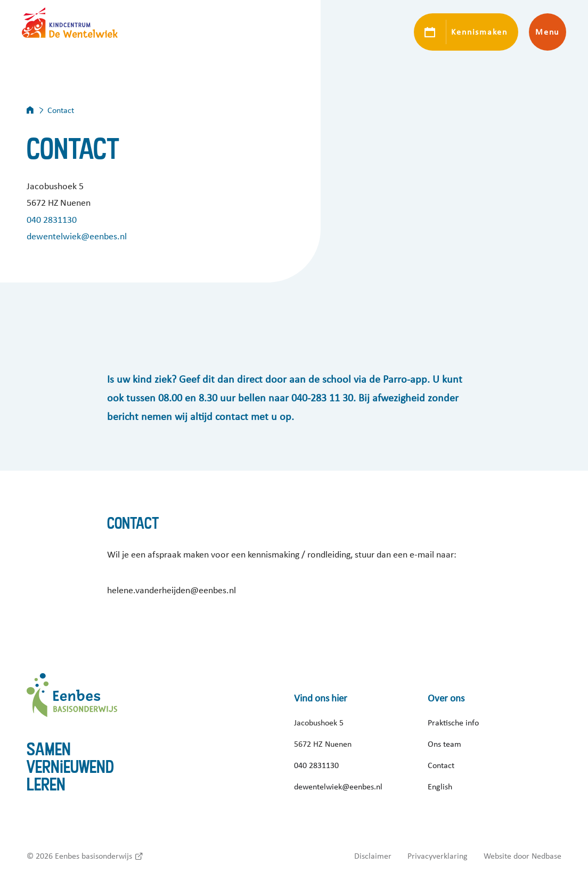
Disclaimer (373, 856)
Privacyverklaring (438, 856)
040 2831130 (52, 220)
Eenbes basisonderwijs (93, 856)
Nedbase (546, 856)
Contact (441, 765)
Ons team (444, 744)
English (440, 787)
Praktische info (453, 723)
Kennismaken (479, 32)
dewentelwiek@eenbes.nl (77, 237)
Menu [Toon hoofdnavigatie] (547, 32)
